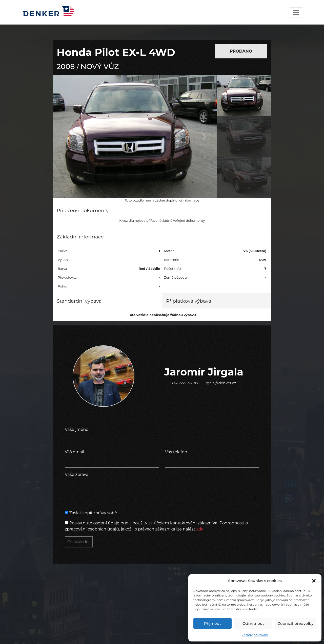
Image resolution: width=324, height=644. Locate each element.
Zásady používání (255, 635)
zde (200, 529)
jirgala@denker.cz (220, 383)
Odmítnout (253, 623)
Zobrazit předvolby (296, 623)
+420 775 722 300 (186, 383)
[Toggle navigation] (296, 12)
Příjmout (212, 623)
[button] (314, 581)
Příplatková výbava (189, 301)
